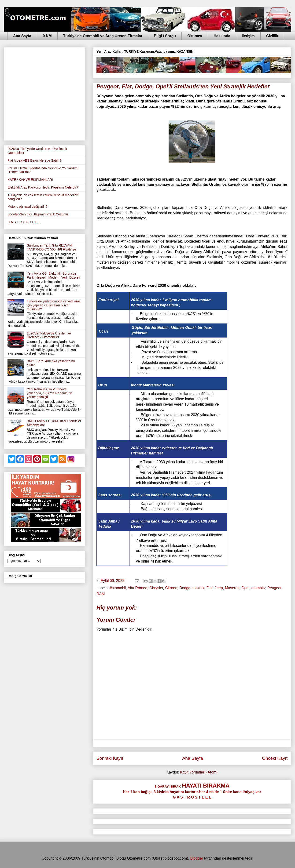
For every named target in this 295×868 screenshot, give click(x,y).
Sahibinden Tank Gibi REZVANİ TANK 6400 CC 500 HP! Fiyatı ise (52, 247)
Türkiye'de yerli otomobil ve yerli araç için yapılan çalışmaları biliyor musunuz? (54, 305)
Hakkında (222, 36)
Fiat (210, 588)
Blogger (197, 858)
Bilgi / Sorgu (165, 36)
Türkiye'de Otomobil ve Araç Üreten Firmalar (103, 36)
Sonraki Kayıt (110, 758)
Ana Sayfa (22, 36)
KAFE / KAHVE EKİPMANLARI (30, 180)
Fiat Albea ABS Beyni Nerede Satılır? (34, 160)
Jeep (219, 588)
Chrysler (156, 588)
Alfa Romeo (137, 588)
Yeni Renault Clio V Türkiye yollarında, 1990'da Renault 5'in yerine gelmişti (50, 393)
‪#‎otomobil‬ (118, 588)
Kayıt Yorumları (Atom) (199, 772)
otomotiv (258, 588)
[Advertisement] (44, 93)
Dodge (185, 588)
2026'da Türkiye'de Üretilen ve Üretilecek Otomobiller (49, 335)
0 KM (47, 36)
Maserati (232, 588)
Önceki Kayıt (275, 758)
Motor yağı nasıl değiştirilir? (27, 207)
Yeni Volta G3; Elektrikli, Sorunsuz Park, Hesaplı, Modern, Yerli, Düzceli (53, 275)
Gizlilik (272, 36)
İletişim (248, 36)
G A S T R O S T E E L (24, 222)
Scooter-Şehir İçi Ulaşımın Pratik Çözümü (38, 214)
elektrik (198, 588)
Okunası (195, 36)
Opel (245, 588)
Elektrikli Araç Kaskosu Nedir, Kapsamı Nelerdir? (43, 187)
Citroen (171, 588)
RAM (101, 594)
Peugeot (274, 588)
